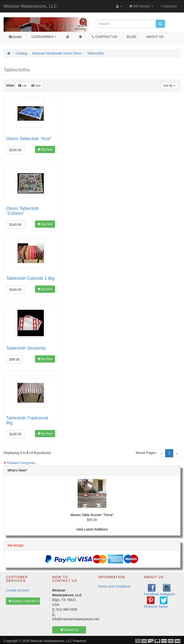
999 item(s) (141, 6)
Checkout (169, 6)
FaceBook (152, 590)
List (22, 86)
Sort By (169, 86)
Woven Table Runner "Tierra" (92, 515)
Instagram (167, 590)
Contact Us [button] (69, 630)
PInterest (151, 602)
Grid (36, 86)
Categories (44, 37)
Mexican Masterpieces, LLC (30, 6)
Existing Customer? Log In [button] (24, 601)
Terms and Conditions (114, 586)
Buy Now (45, 149)
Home (15, 37)
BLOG (132, 37)
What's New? (17, 470)
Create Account (17, 590)
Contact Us (104, 37)
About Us (155, 37)
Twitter (163, 602)
